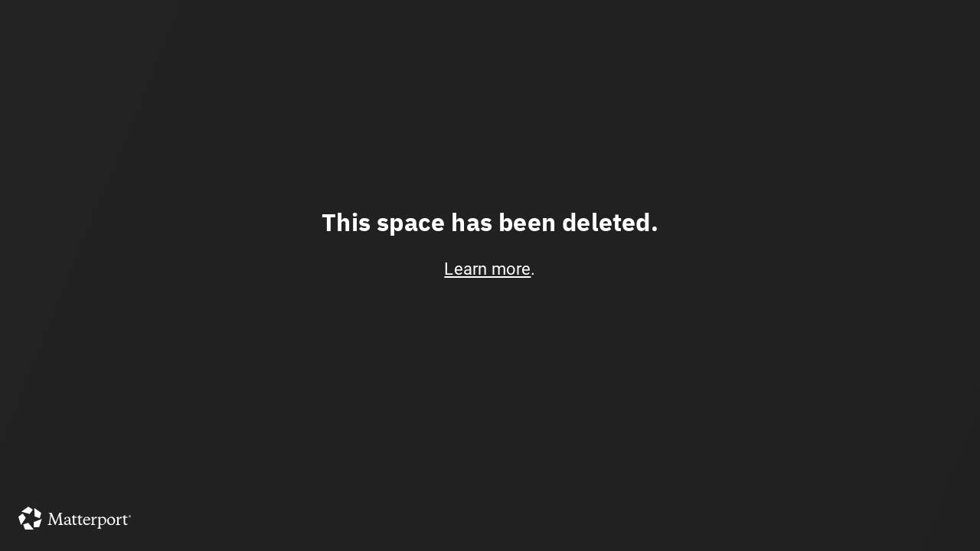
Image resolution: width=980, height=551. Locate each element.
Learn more (487, 269)
